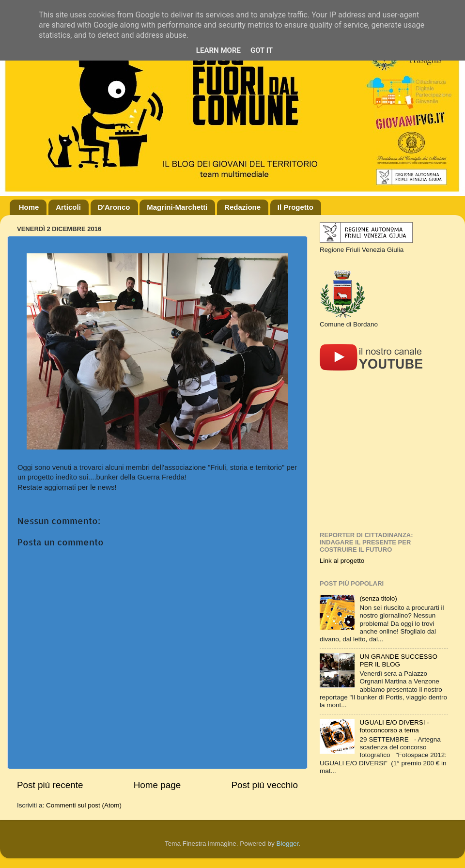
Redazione (242, 207)
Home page (157, 785)
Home (29, 207)
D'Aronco (114, 207)
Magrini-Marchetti (177, 207)
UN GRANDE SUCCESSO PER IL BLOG (398, 660)
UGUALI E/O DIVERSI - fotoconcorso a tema (394, 726)
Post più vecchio (264, 785)
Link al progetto (342, 561)
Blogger (287, 844)
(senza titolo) (378, 598)
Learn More (218, 50)
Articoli (68, 207)
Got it (262, 50)
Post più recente (50, 785)
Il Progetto (295, 207)
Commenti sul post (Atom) (84, 805)
